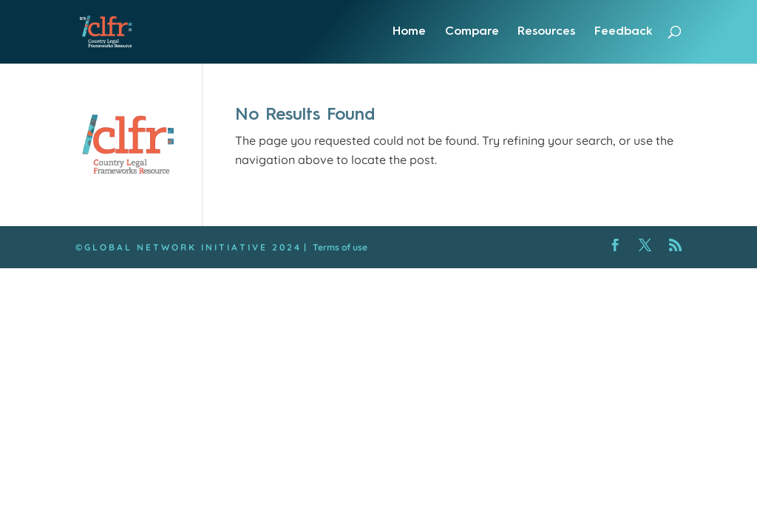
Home (409, 32)
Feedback (623, 32)
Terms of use (340, 247)
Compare (472, 32)
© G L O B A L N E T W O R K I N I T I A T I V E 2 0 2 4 (187, 247)
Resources (546, 32)
